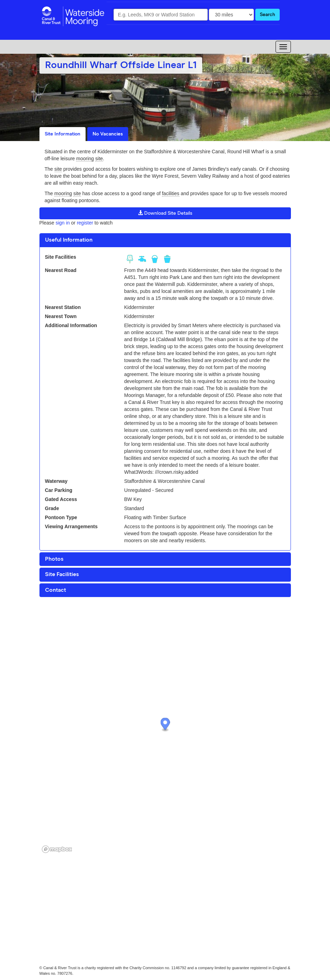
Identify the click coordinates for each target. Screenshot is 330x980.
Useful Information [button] (69, 240)
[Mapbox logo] (57, 849)
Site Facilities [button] (62, 574)
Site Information (63, 134)
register (85, 223)
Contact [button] (56, 590)
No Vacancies (108, 134)
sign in (63, 223)
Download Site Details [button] (165, 213)
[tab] (165, 240)
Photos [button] (54, 559)
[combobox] (161, 15)
